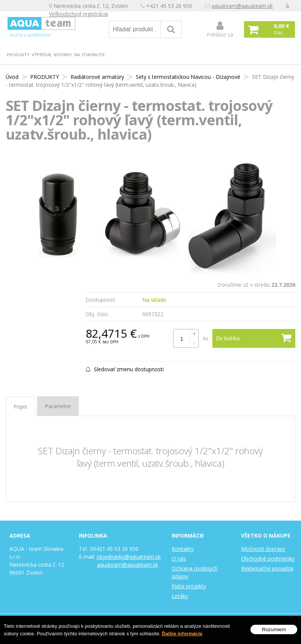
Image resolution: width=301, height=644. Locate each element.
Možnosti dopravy (263, 549)
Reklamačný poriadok (267, 568)
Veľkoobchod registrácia (78, 14)
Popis (20, 407)
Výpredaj (41, 55)
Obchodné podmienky (268, 559)
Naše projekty (189, 586)
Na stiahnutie (90, 55)
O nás (179, 559)
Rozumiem (274, 629)
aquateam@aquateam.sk (242, 6)
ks (206, 338)
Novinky (63, 55)
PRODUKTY (18, 55)
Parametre (58, 406)
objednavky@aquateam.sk (129, 557)
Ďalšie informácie (182, 634)
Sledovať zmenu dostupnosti (125, 369)
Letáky (180, 596)
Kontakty (183, 549)
